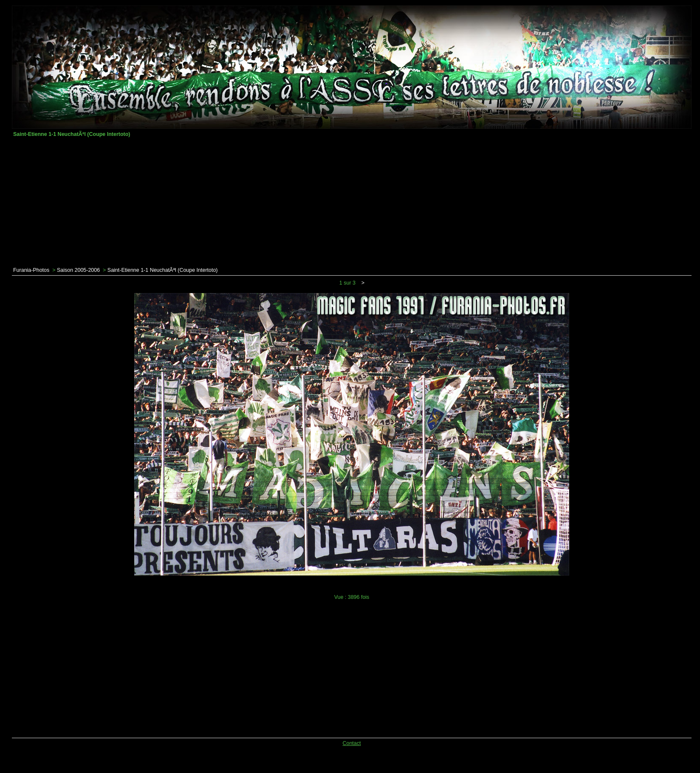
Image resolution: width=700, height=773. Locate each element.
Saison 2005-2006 (78, 270)
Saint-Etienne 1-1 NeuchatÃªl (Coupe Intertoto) (163, 270)
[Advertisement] (352, 202)
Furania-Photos (31, 270)
